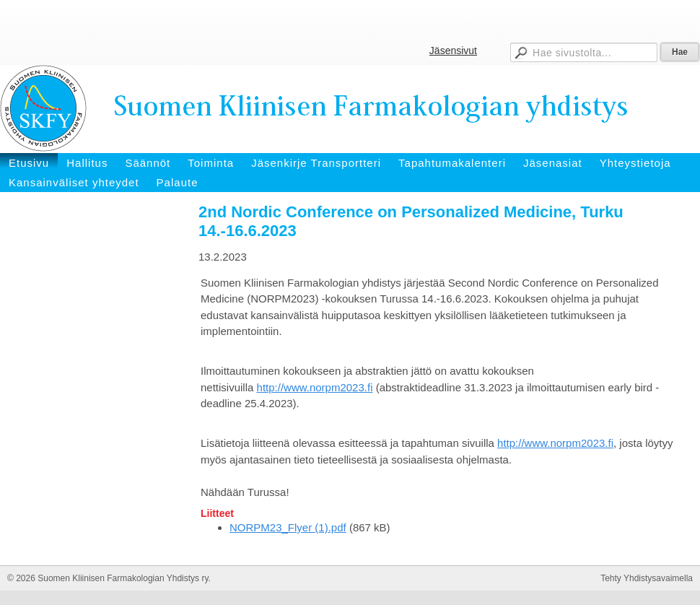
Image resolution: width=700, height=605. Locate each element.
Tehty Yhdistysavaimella (647, 578)
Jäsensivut (453, 51)
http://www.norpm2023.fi (315, 387)
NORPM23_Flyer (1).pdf (288, 527)
